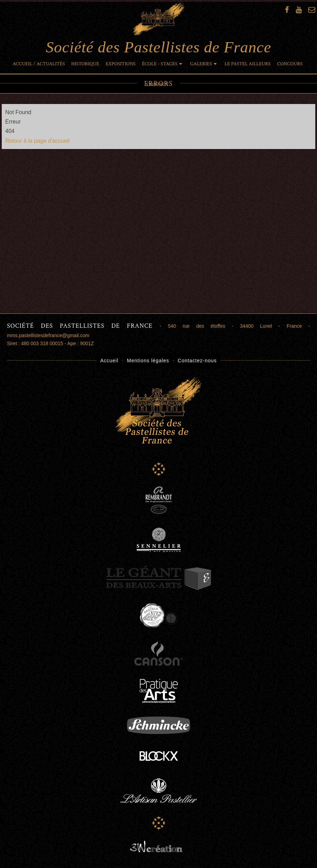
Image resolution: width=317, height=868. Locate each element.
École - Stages (160, 64)
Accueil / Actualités (39, 64)
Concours (290, 64)
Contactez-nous (197, 361)
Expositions (121, 64)
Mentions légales (148, 361)
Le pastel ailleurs (248, 64)
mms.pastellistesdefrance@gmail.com (48, 335)
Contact (158, 84)
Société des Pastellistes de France (158, 28)
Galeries (201, 64)
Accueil (109, 361)
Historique (85, 64)
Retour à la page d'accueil (37, 141)
